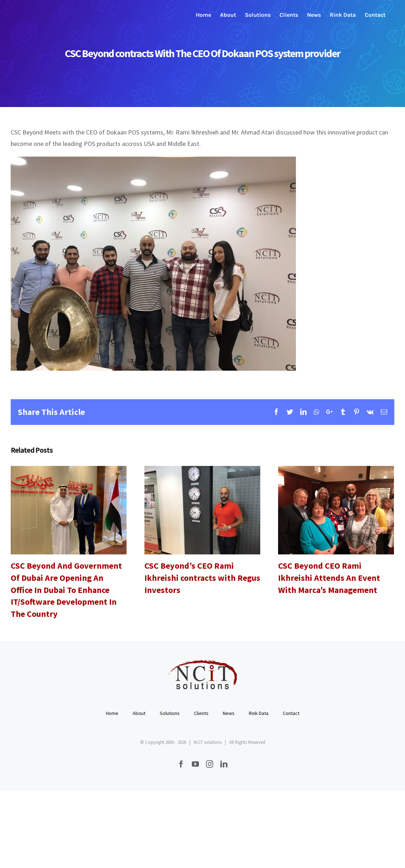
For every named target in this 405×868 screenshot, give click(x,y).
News (229, 713)
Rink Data (259, 713)
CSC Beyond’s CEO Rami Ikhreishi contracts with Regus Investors (202, 578)
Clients (201, 713)
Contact (291, 713)
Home (112, 713)
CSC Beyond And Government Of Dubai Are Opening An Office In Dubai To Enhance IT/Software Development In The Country (66, 590)
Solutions (170, 713)
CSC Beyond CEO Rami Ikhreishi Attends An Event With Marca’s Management (329, 578)
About (139, 713)
